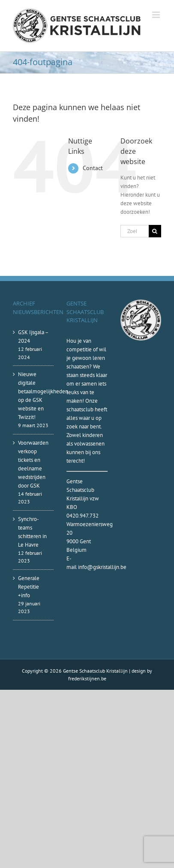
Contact (93, 168)
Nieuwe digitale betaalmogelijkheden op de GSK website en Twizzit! (34, 396)
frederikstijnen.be (87, 678)
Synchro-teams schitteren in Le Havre (32, 532)
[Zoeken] (155, 231)
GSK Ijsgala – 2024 (33, 337)
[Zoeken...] (135, 231)
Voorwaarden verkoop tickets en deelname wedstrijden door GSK (33, 464)
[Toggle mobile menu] (157, 15)
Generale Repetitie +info (29, 587)
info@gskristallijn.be (102, 567)
